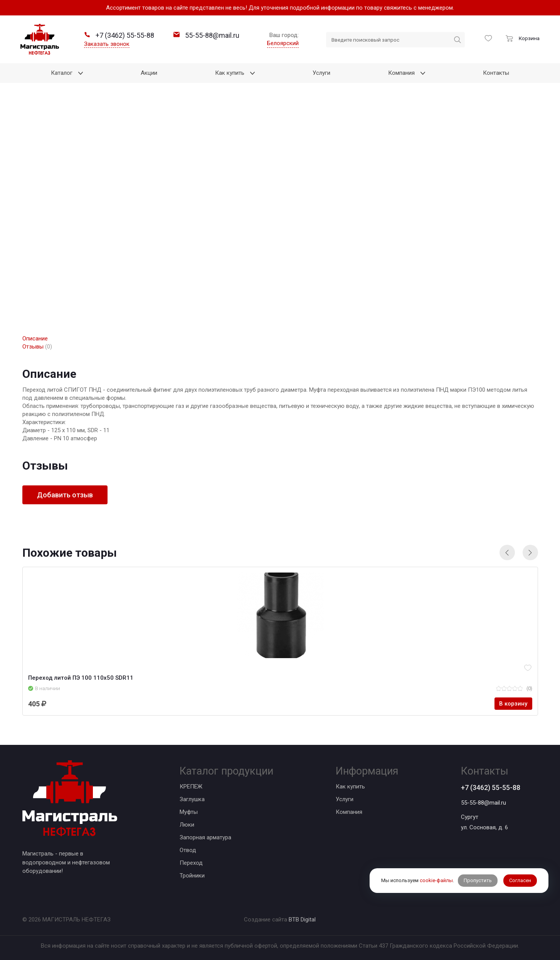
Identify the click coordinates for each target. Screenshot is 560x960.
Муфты (189, 812)
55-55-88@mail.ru (483, 803)
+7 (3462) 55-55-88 (491, 787)
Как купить (350, 787)
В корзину (513, 704)
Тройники (192, 876)
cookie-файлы (436, 880)
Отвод (188, 850)
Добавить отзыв (65, 495)
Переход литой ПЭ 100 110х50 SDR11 (81, 678)
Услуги (345, 799)
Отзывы (37, 347)
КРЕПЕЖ (191, 787)
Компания (349, 812)
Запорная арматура (205, 837)
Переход (191, 863)
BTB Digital (302, 920)
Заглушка (192, 799)
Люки (187, 825)
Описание (35, 339)
